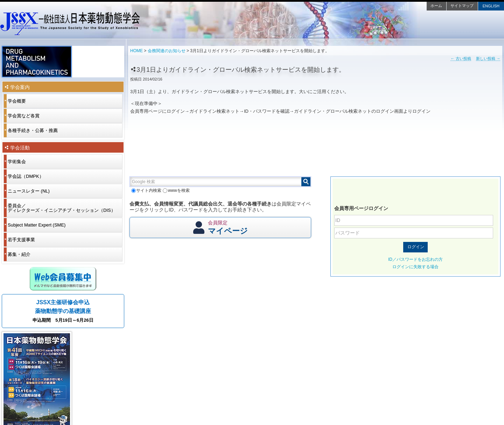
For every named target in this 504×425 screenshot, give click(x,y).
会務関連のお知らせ (167, 51)
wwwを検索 (176, 190)
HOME (136, 51)
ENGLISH (491, 6)
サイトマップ (462, 6)
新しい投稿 (488, 58)
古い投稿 (461, 58)
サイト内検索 (146, 190)
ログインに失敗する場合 (415, 267)
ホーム (436, 6)
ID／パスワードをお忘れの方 (415, 259)
